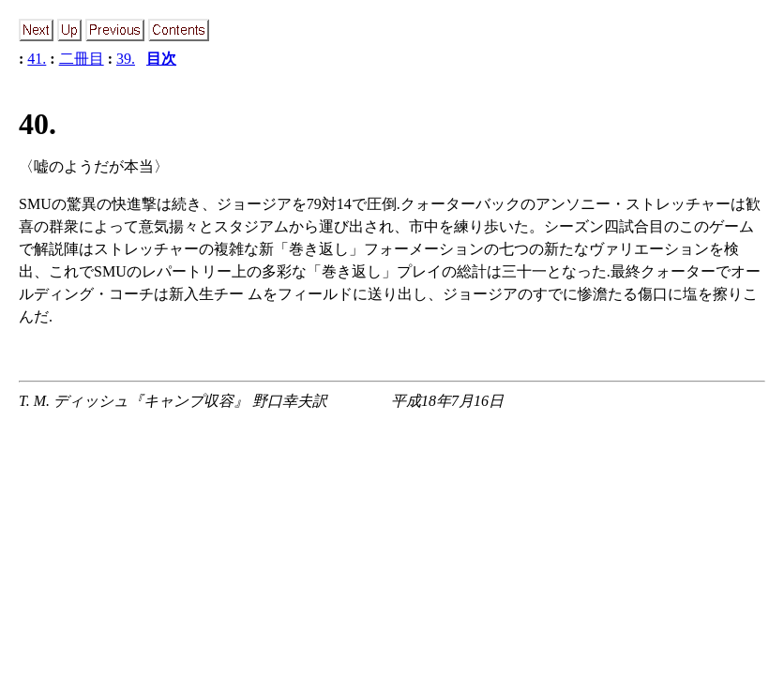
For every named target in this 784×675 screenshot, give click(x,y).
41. (37, 59)
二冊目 (82, 59)
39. (126, 59)
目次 (161, 59)
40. (38, 124)
